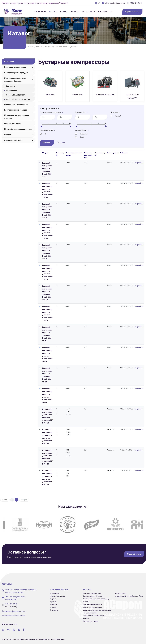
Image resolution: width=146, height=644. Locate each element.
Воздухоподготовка (13, 140)
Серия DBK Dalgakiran (16, 95)
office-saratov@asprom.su (114, 3)
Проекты (75, 12)
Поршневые (11, 90)
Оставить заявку (11, 599)
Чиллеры (8, 135)
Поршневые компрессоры (16, 104)
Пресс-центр (88, 12)
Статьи (53, 607)
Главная (30, 47)
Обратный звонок (132, 12)
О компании (40, 12)
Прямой (118, 116)
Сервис (64, 12)
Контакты (103, 12)
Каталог (53, 12)
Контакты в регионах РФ (14, 592)
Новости (54, 604)
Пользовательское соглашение (14, 615)
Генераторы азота (13, 124)
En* (98, 3)
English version (121, 593)
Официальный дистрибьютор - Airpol (129, 596)
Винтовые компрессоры (15, 67)
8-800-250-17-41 (135, 3)
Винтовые (11, 86)
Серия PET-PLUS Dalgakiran (18, 99)
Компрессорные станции (16, 110)
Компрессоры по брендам (16, 73)
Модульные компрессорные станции (17, 117)
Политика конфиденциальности (14, 611)
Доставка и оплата (58, 596)
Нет (46, 134)
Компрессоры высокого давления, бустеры (61, 47)
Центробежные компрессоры (18, 129)
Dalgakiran (84, 134)
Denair (82, 137)
